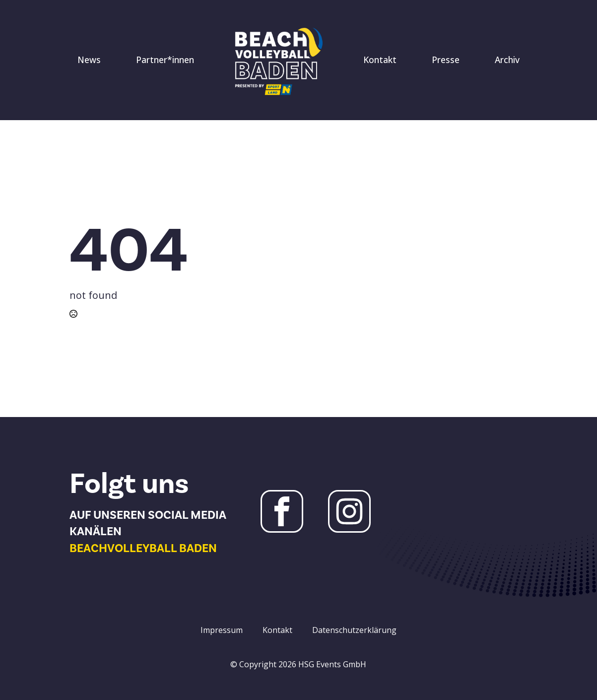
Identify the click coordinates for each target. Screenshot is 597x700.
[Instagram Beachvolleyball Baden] (349, 511)
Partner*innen (165, 60)
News (89, 60)
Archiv (507, 60)
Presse (446, 60)
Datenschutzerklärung (354, 630)
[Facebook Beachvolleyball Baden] (282, 511)
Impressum (222, 630)
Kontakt (380, 60)
